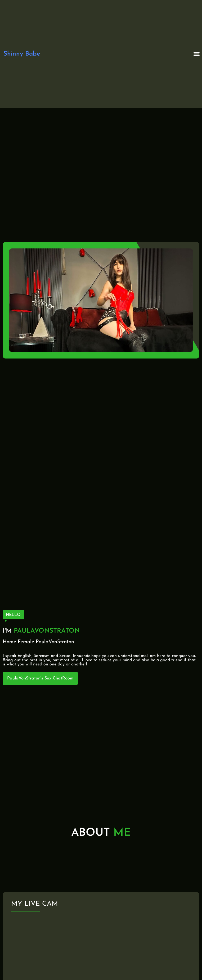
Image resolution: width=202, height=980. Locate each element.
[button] (197, 54)
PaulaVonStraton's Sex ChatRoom (40, 678)
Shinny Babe (22, 54)
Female (26, 642)
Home (9, 642)
